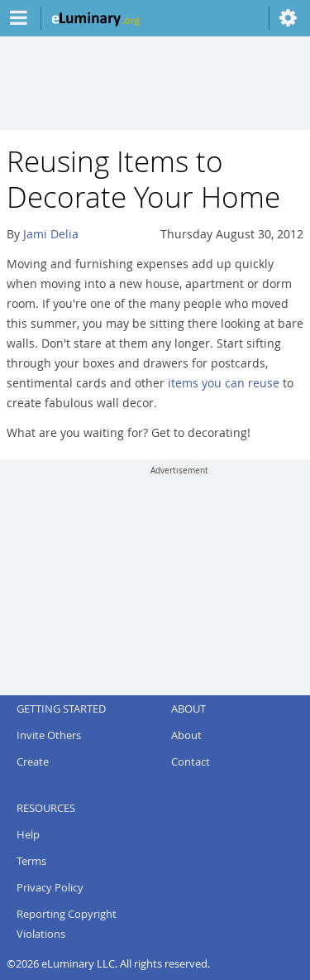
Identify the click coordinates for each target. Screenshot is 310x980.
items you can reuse (224, 383)
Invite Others (49, 735)
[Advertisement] (179, 579)
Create (33, 761)
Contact (191, 761)
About (186, 735)
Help (28, 834)
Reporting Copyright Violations (67, 924)
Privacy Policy (50, 887)
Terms (31, 861)
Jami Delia (51, 234)
